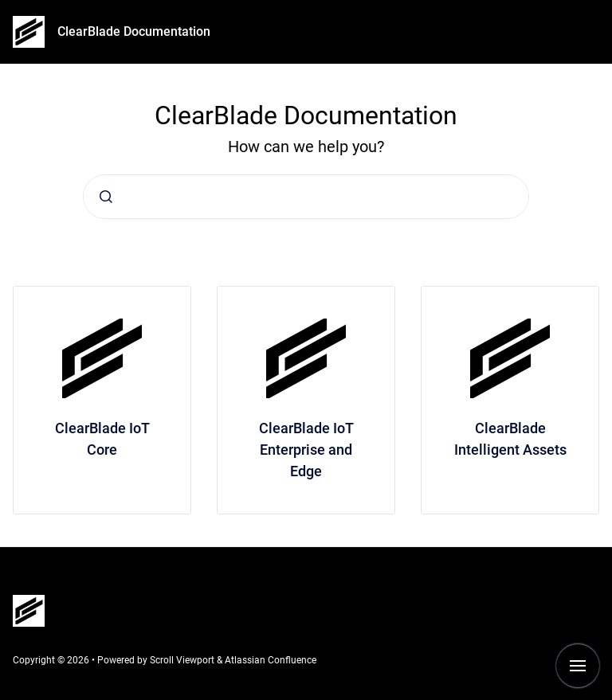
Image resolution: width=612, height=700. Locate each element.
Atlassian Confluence (271, 660)
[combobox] (306, 197)
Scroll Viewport (183, 660)
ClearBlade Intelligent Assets (510, 439)
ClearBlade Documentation (134, 31)
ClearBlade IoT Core (102, 439)
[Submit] (106, 197)
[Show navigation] (578, 666)
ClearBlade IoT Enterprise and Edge (306, 450)
